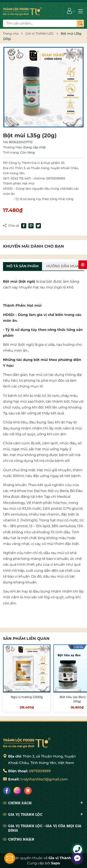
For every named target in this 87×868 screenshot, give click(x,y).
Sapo (55, 863)
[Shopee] (28, 791)
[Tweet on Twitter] (38, 226)
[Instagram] (17, 791)
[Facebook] (7, 791)
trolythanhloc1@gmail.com (44, 779)
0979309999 (40, 771)
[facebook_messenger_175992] (77, 858)
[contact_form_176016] (10, 858)
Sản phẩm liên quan (26, 639)
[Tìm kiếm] (80, 23)
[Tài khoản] (69, 11)
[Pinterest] (31, 226)
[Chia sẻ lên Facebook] (24, 226)
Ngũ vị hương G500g (27, 697)
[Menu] (81, 11)
